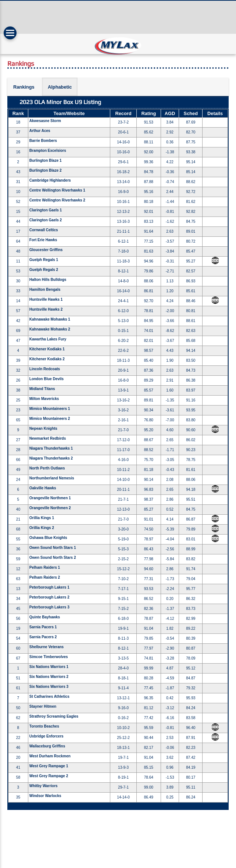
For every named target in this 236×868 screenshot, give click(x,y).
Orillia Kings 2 (42, 528)
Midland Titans (42, 389)
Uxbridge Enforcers (47, 736)
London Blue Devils (47, 379)
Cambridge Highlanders (50, 180)
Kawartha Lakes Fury (48, 339)
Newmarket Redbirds (48, 438)
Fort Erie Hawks (43, 240)
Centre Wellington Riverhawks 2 (57, 200)
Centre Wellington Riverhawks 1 (57, 190)
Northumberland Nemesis (52, 478)
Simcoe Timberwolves (49, 657)
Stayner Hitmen (43, 706)
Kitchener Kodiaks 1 (47, 349)
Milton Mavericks (44, 399)
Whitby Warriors (44, 786)
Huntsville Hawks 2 (46, 309)
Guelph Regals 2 (44, 270)
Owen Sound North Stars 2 (53, 558)
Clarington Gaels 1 (46, 210)
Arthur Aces (40, 131)
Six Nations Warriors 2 (49, 677)
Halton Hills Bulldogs (48, 280)
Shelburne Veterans (47, 647)
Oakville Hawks (43, 488)
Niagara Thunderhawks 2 (51, 458)
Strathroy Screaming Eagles (54, 716)
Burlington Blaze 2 (46, 170)
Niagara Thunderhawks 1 (51, 448)
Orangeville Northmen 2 (50, 508)
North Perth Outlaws (47, 468)
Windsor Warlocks (45, 796)
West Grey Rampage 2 (49, 776)
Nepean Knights (43, 428)
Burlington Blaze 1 (46, 160)
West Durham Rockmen (50, 756)
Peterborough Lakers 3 (49, 607)
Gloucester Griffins (46, 250)
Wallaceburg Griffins (47, 746)
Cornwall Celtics (44, 230)
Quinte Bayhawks (45, 617)
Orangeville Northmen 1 (50, 498)
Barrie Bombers (43, 141)
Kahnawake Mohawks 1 (50, 319)
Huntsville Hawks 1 (46, 299)
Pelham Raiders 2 (45, 577)
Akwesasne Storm (45, 121)
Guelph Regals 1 (44, 260)
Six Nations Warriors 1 (49, 667)
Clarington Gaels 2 (46, 220)
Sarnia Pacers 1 (43, 627)
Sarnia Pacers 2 (43, 637)
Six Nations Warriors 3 (49, 687)
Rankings (24, 87)
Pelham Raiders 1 (45, 567)
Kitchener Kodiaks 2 (47, 359)
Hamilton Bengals (45, 290)
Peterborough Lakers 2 (49, 597)
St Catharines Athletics (49, 696)
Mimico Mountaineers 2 (50, 419)
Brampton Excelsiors (48, 151)
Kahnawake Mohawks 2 (50, 329)
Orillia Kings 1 (42, 518)
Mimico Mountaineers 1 (50, 409)
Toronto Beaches (44, 726)
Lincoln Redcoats (45, 369)
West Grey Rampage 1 (49, 766)
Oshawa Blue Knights (48, 538)
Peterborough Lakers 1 (49, 587)
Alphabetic (60, 87)
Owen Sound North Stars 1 (53, 548)
